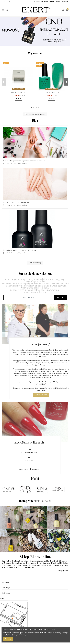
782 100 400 (39, 2)
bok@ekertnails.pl (49, 2)
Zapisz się (60, 298)
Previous (2, 30)
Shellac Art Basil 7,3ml (52, 92)
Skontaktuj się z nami (62, 2)
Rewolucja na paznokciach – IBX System (21, 250)
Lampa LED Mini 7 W (19, 92)
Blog (9, 2)
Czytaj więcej (64, 571)
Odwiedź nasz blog (35, 263)
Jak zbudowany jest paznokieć (16, 203)
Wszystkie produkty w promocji (35, 114)
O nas (4, 2)
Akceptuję (8, 639)
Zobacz (18, 99)
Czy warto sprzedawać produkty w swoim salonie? (25, 161)
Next (68, 30)
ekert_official (42, 501)
